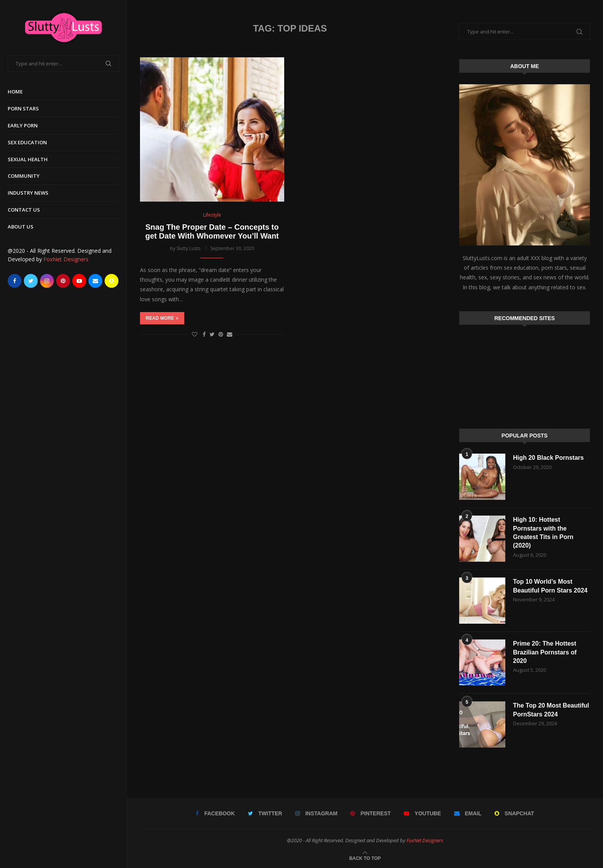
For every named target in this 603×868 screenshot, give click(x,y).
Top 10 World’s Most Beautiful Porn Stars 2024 (550, 586)
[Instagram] (47, 281)
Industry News (28, 193)
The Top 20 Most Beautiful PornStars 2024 (551, 710)
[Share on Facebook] (204, 334)
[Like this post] (195, 334)
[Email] (95, 281)
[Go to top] (365, 858)
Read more (162, 318)
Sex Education (27, 142)
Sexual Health (28, 159)
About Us (21, 227)
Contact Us (24, 210)
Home (15, 92)
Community (24, 176)
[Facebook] (15, 281)
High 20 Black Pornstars (548, 458)
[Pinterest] (63, 281)
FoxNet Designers (66, 259)
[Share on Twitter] (212, 334)
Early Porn (23, 125)
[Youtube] (79, 281)
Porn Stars (23, 108)
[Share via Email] (230, 334)
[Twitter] (31, 281)
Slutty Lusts (188, 248)
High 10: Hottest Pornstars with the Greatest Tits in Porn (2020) (543, 532)
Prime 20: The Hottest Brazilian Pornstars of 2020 (545, 652)
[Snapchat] (112, 281)
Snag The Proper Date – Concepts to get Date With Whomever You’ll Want (212, 231)
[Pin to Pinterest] (221, 334)
